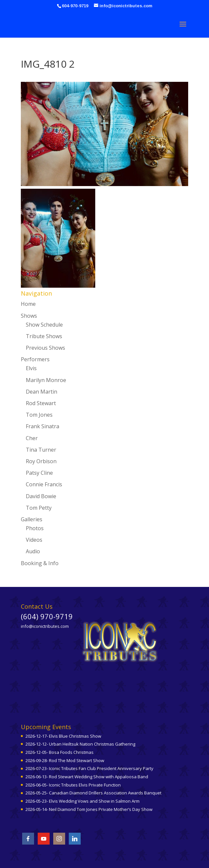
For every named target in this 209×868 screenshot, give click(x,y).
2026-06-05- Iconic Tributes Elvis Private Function (73, 785)
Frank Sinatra (42, 426)
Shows (29, 316)
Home (28, 304)
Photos (35, 528)
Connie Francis (44, 484)
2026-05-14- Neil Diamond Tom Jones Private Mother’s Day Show (89, 809)
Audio (33, 551)
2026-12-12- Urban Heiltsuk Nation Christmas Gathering (80, 744)
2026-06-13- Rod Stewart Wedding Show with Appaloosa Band (87, 777)
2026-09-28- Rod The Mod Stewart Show (65, 760)
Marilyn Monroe (46, 380)
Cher (32, 438)
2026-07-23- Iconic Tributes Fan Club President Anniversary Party (89, 768)
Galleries (32, 519)
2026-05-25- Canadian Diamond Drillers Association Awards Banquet (93, 793)
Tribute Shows (44, 336)
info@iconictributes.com (45, 626)
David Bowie (41, 496)
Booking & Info (40, 563)
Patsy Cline (39, 473)
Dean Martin (42, 392)
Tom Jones (39, 415)
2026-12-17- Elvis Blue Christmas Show (63, 736)
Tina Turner (41, 450)
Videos (34, 540)
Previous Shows (45, 348)
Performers (35, 359)
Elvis (31, 368)
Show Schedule (44, 325)
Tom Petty (39, 508)
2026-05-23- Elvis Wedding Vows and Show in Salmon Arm (83, 801)
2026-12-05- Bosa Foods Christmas (60, 752)
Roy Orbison (41, 461)
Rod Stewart (41, 403)
